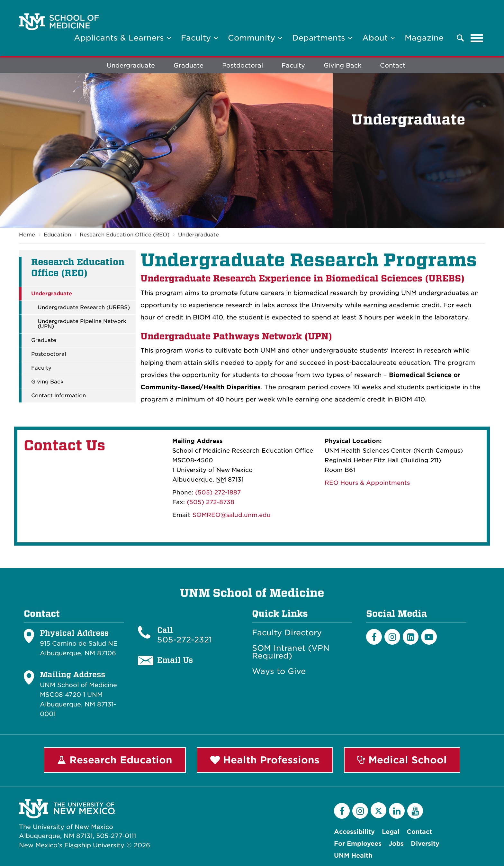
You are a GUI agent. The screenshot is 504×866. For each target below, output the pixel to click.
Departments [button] (322, 38)
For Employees (358, 844)
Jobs (396, 844)
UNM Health (353, 856)
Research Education (115, 760)
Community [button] (255, 38)
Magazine (424, 38)
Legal (391, 832)
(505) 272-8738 (211, 502)
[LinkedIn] (411, 637)
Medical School (402, 760)
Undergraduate (131, 65)
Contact (393, 65)
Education (57, 235)
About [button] (379, 38)
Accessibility (354, 832)
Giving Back (342, 65)
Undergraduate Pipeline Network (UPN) (82, 324)
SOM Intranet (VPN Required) (291, 652)
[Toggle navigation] (477, 38)
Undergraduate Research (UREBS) (84, 308)
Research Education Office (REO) (125, 235)
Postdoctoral (243, 65)
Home (27, 235)
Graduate (189, 65)
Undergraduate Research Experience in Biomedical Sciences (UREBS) (302, 278)
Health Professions (265, 760)
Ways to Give (279, 671)
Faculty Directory (287, 633)
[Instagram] (392, 637)
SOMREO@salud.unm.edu (232, 515)
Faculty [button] (200, 38)
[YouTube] (415, 811)
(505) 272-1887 (218, 493)
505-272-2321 (184, 640)
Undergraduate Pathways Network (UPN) (236, 336)
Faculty (293, 65)
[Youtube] (429, 637)
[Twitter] (378, 810)
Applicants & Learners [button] (123, 38)
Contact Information (59, 396)
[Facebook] (374, 637)
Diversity (425, 844)
